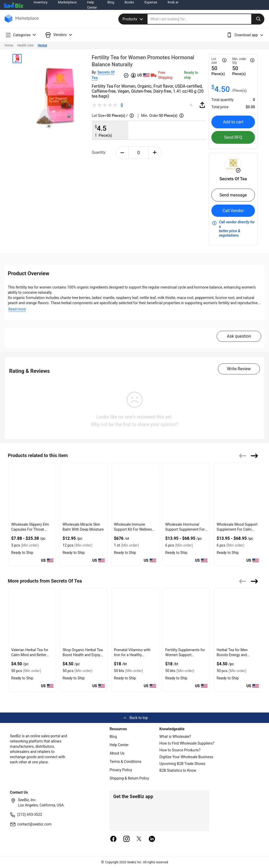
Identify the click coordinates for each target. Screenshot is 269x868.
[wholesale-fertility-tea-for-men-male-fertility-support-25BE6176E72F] (238, 617)
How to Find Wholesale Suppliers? (187, 743)
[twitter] (139, 839)
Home (9, 45)
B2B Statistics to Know (178, 770)
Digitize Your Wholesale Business (186, 757)
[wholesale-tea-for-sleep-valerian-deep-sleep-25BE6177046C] (32, 617)
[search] (206, 19)
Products (133, 19)
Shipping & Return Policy (129, 778)
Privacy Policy (121, 770)
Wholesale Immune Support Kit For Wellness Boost (134, 529)
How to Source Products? (180, 750)
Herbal (42, 45)
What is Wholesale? (175, 737)
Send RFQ (233, 137)
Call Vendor (233, 211)
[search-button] (258, 19)
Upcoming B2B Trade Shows (182, 764)
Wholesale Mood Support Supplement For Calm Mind (237, 529)
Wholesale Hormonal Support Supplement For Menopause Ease (185, 529)
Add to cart (233, 122)
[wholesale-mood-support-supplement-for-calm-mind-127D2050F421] (238, 492)
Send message (233, 195)
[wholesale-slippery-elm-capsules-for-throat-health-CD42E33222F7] (32, 492)
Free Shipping (161, 75)
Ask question (239, 336)
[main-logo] (22, 22)
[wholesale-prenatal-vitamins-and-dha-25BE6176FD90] (135, 617)
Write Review (239, 369)
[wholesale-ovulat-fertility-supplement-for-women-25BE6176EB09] (186, 617)
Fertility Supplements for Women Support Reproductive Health (185, 655)
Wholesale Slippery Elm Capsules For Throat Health (30, 529)
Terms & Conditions (125, 762)
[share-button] (202, 105)
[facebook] (113, 839)
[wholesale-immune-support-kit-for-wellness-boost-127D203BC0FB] (135, 492)
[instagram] (126, 839)
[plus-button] (155, 153)
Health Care (25, 45)
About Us (117, 753)
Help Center (119, 745)
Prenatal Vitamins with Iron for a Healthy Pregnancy (132, 655)
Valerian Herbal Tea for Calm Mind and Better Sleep (30, 655)
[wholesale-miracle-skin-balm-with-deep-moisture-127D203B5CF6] (84, 492)
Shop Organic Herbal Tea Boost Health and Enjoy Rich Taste (83, 655)
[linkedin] (152, 839)
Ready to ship (191, 75)
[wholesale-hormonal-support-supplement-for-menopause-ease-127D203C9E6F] (186, 492)
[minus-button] (122, 153)
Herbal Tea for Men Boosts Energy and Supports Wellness (232, 655)
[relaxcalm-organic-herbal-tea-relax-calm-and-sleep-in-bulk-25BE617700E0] (84, 617)
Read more (17, 309)
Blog (113, 737)
